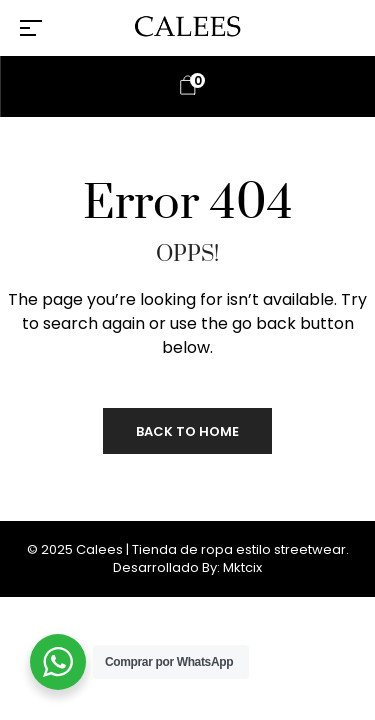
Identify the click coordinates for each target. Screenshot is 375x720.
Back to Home (187, 431)
